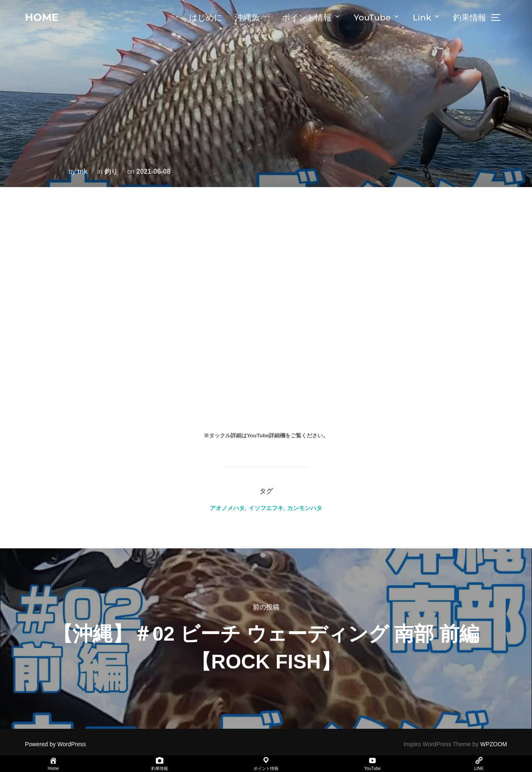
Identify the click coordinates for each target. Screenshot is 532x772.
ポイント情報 (312, 17)
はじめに (206, 17)
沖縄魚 (252, 17)
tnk (82, 171)
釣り (111, 171)
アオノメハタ (227, 508)
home (43, 17)
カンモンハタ (305, 508)
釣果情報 (470, 17)
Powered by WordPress (55, 744)
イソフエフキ (266, 508)
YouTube (377, 17)
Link (427, 17)
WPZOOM (494, 744)
